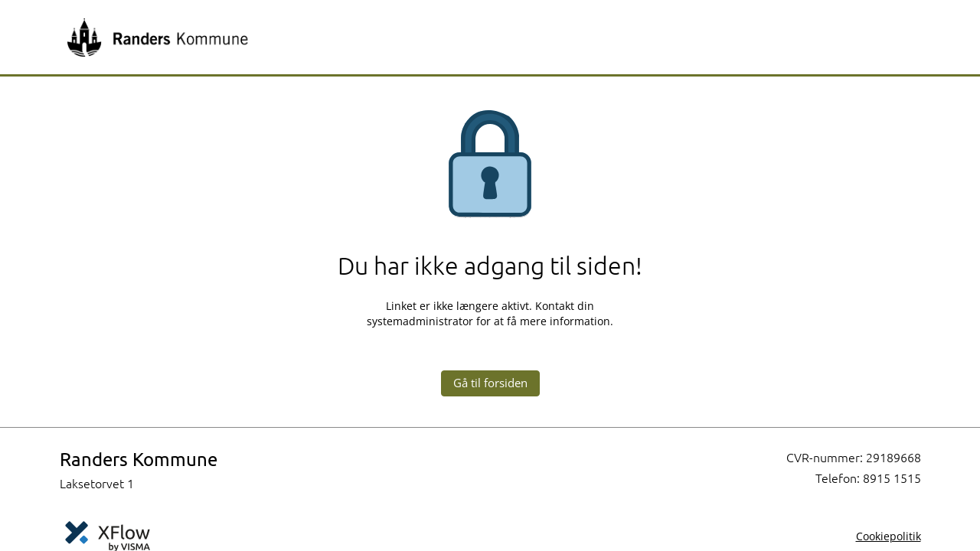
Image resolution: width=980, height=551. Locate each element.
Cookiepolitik (889, 536)
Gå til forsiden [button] (490, 383)
